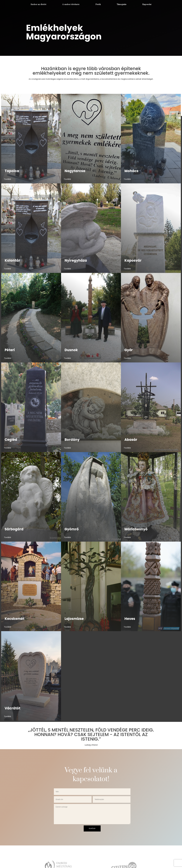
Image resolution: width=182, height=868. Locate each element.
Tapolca (12, 171)
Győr (129, 350)
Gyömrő (72, 529)
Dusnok (71, 350)
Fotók (98, 4)
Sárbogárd (14, 529)
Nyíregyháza (76, 261)
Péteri (10, 350)
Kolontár (12, 261)
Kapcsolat (147, 4)
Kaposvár (133, 261)
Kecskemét (15, 619)
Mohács (131, 171)
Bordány (72, 440)
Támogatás (121, 4)
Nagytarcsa (75, 171)
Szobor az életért (38, 4)
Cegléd (11, 440)
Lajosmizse (74, 619)
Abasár (131, 440)
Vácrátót (12, 708)
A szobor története (71, 4)
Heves (130, 619)
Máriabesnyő (136, 529)
